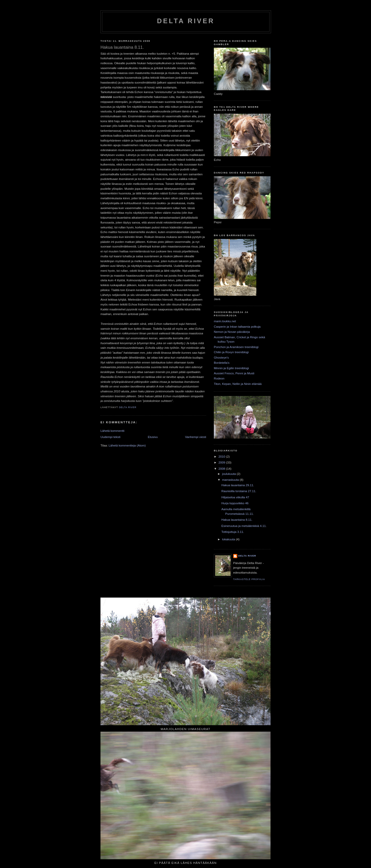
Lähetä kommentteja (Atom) (127, 445)
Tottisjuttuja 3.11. (233, 532)
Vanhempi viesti (196, 437)
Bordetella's (222, 363)
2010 (222, 456)
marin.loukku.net (225, 321)
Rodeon (219, 378)
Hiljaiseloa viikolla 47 (235, 497)
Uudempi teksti (110, 437)
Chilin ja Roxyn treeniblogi (231, 352)
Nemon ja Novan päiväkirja (232, 332)
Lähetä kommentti (112, 431)
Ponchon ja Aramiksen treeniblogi (236, 347)
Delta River (186, 21)
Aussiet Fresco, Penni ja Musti (234, 373)
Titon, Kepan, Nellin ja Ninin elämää (238, 384)
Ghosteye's (221, 357)
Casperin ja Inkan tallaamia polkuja (237, 326)
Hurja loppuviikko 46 (235, 503)
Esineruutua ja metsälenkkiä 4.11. (244, 526)
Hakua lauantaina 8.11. (237, 520)
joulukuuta (229, 474)
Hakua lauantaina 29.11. (238, 485)
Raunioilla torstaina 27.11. (239, 491)
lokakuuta (229, 539)
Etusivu (153, 437)
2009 (222, 462)
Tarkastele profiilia (249, 579)
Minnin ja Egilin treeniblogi (231, 368)
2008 (222, 469)
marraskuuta (231, 480)
